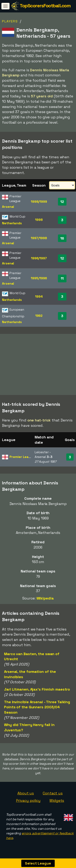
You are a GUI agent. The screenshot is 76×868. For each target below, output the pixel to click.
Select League (38, 863)
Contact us (53, 794)
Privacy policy (28, 801)
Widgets (57, 801)
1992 (39, 316)
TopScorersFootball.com (45, 6)
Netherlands (12, 223)
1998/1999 (39, 202)
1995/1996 (39, 278)
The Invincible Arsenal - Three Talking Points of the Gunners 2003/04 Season (37, 708)
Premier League (22, 458)
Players (10, 21)
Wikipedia (45, 599)
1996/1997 (39, 258)
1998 (39, 220)
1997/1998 (39, 238)
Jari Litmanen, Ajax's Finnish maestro (37, 690)
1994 (39, 296)
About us (26, 794)
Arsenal (8, 207)
